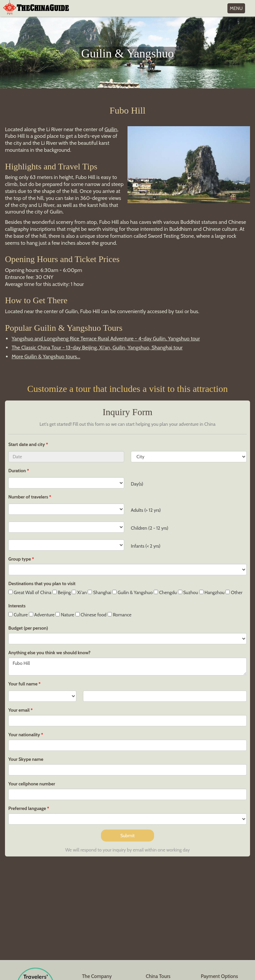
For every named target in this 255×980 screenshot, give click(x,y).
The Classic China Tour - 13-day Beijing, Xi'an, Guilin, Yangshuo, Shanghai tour (97, 348)
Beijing (62, 592)
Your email (19, 710)
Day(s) (137, 484)
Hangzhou (212, 592)
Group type (20, 559)
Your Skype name (26, 759)
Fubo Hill (127, 667)
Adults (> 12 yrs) (146, 510)
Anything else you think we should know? (49, 653)
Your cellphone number (32, 784)
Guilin (111, 129)
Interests (17, 606)
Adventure (42, 615)
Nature (65, 615)
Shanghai (99, 592)
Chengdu (165, 592)
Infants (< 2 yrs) (146, 546)
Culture (18, 615)
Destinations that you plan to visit (42, 583)
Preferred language (27, 808)
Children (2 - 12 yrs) (150, 528)
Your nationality (24, 735)
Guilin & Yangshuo (132, 592)
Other (234, 592)
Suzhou (188, 592)
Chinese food (91, 615)
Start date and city (27, 444)
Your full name (23, 684)
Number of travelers (28, 497)
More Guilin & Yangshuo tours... (46, 356)
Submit (127, 836)
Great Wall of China (30, 592)
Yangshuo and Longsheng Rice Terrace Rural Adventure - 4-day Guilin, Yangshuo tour (106, 339)
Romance (120, 615)
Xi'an (79, 592)
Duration (17, 471)
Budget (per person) (28, 628)
